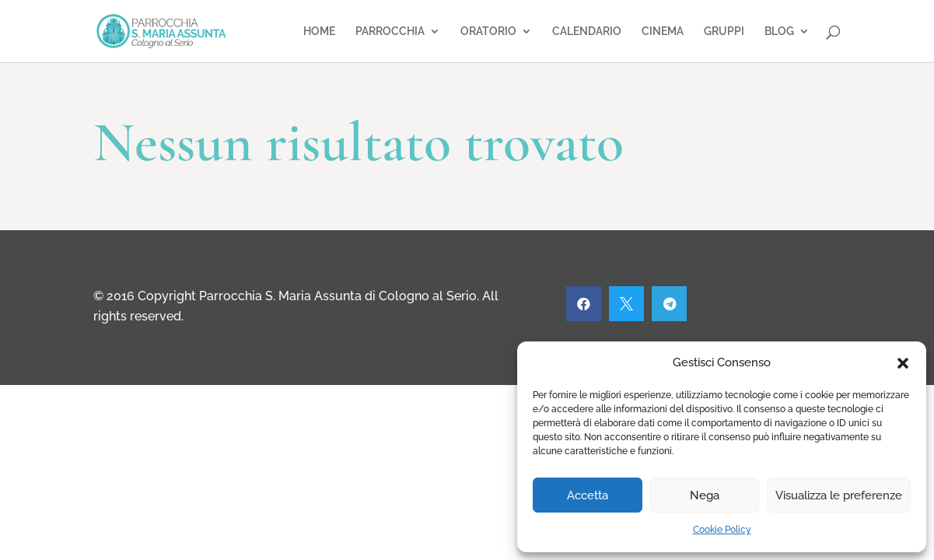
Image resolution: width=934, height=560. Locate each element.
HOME (319, 31)
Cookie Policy (722, 530)
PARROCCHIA (390, 31)
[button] (903, 363)
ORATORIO (488, 31)
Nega (705, 495)
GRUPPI (724, 31)
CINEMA (663, 31)
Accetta (588, 495)
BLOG (779, 31)
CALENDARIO (587, 31)
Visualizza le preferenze (839, 495)
